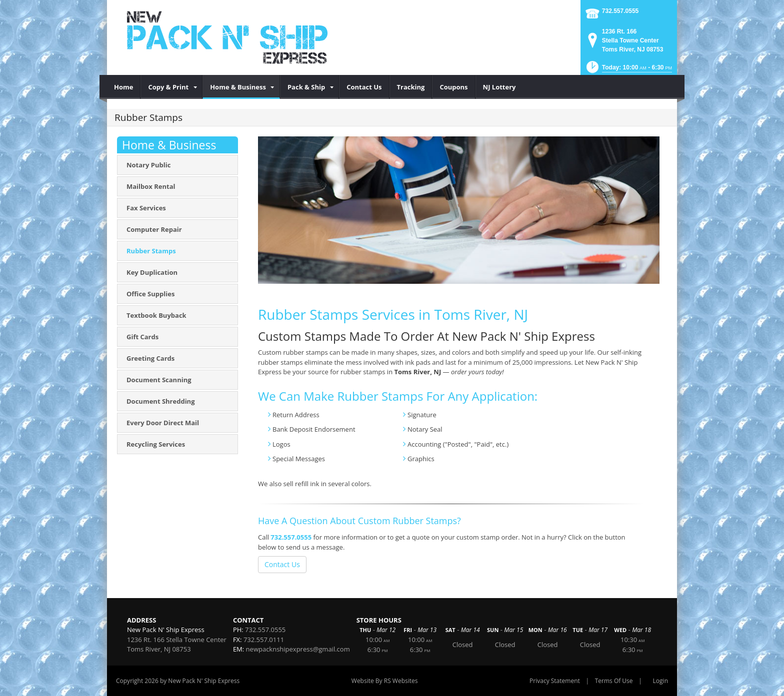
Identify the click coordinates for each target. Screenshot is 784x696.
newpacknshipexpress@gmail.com (298, 649)
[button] (628, 70)
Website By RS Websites (385, 681)
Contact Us (282, 564)
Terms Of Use (614, 681)
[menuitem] (124, 87)
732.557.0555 (620, 11)
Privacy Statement (555, 681)
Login (660, 681)
